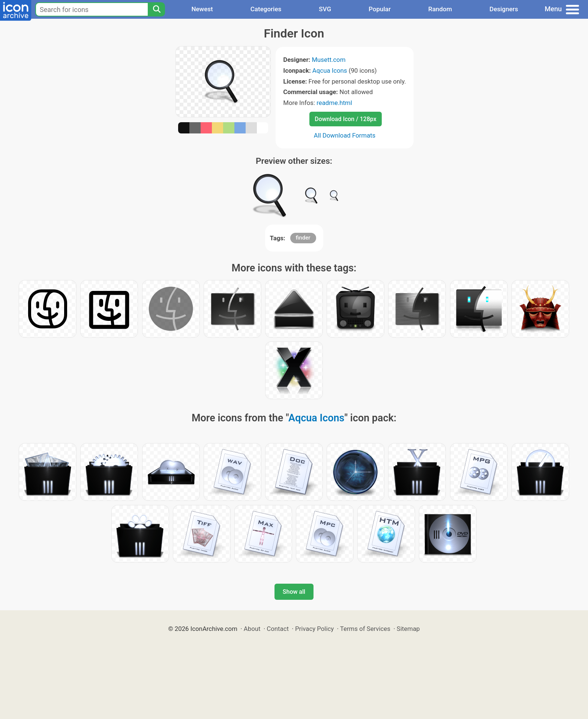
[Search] (156, 9)
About (252, 629)
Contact (278, 629)
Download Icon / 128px (345, 119)
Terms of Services (365, 629)
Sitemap (408, 629)
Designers (504, 9)
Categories (266, 9)
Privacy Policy (314, 629)
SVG (325, 9)
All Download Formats (345, 135)
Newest (202, 9)
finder (303, 238)
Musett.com (328, 60)
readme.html (334, 103)
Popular (380, 9)
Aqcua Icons (330, 70)
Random (440, 9)
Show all (294, 592)
